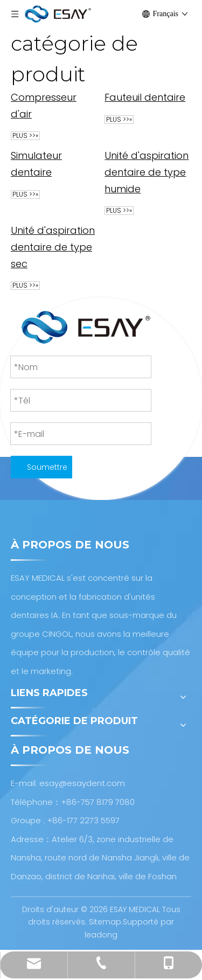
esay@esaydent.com (82, 783)
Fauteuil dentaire (145, 97)
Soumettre (47, 467)
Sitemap (105, 922)
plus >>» (25, 136)
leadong (101, 935)
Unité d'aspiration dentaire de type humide (147, 172)
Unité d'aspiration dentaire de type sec (53, 247)
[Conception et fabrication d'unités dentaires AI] (86, 327)
